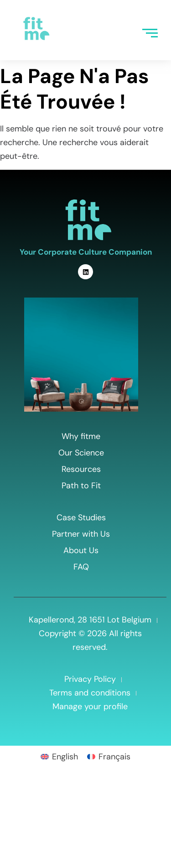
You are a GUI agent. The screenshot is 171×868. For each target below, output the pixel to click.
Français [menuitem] (114, 757)
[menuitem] (59, 756)
